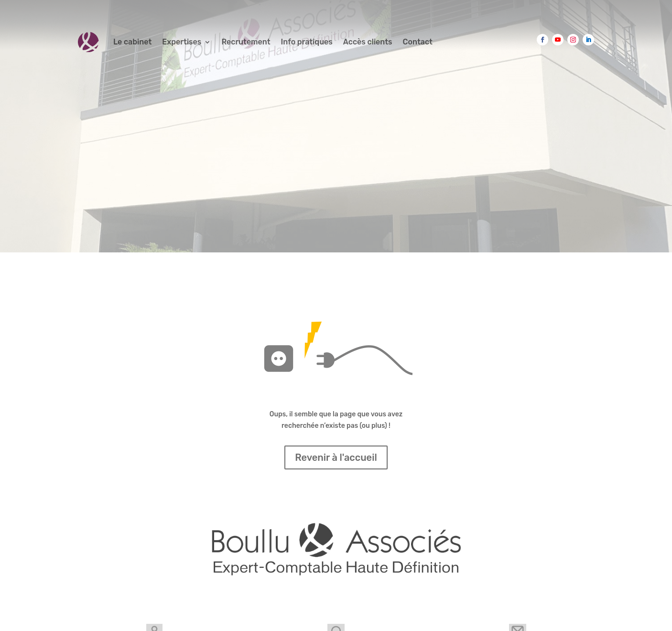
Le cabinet (132, 42)
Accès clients (368, 42)
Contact (418, 42)
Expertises (182, 42)
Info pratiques (307, 42)
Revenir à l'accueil (336, 457)
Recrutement (246, 42)
